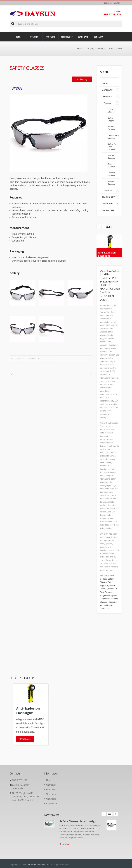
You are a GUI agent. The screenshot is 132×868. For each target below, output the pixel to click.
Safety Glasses (116, 49)
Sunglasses (105, 595)
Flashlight (108, 190)
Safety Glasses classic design (78, 821)
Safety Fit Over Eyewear (112, 147)
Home (18, 37)
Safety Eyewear (107, 589)
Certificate (83, 37)
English (117, 3)
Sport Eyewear (111, 165)
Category (90, 49)
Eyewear (101, 49)
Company (34, 37)
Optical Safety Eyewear (114, 136)
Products (51, 37)
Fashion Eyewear (111, 157)
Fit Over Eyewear (111, 183)
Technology (67, 37)
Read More (64, 844)
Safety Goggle (111, 119)
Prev (104, 226)
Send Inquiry (82, 79)
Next (99, 226)
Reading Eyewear (111, 174)
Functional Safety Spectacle (28, 358)
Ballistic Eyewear (111, 128)
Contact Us (99, 37)
